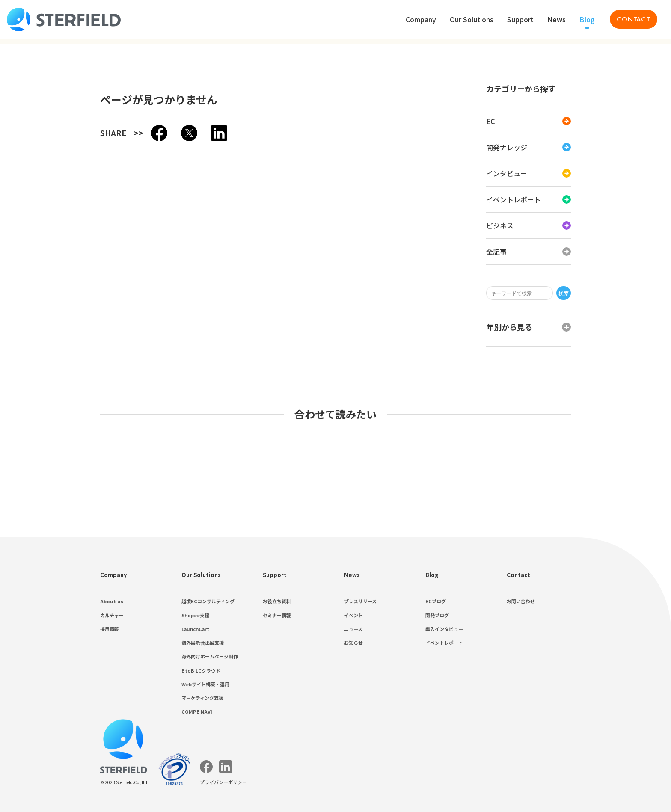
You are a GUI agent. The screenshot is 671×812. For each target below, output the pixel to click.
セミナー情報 (41, 594)
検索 (88, 88)
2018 (27, 266)
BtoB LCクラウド (47, 527)
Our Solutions (24, 468)
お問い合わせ (41, 742)
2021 (27, 243)
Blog (13, 668)
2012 (27, 312)
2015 (27, 289)
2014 (27, 297)
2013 (27, 304)
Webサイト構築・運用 (54, 536)
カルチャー (38, 443)
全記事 (31, 169)
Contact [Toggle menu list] (17, 35)
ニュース (34, 643)
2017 (27, 274)
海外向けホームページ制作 (62, 518)
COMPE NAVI (41, 554)
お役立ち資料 (41, 585)
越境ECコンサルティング (59, 484)
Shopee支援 (37, 493)
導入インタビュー (48, 702)
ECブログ (35, 684)
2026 (27, 204)
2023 (27, 227)
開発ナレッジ (41, 133)
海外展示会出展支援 (51, 509)
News (14, 610)
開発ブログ (38, 693)
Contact (17, 727)
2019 (27, 258)
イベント (34, 634)
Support (17, 569)
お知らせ (34, 652)
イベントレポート (48, 151)
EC (25, 125)
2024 (27, 220)
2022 (27, 235)
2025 (27, 212)
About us (33, 435)
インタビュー (41, 142)
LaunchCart (37, 501)
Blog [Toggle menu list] (13, 12)
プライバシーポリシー (38, 72)
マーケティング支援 (51, 545)
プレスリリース (45, 625)
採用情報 (34, 452)
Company (19, 420)
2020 (27, 250)
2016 (27, 281)
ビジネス (34, 160)
